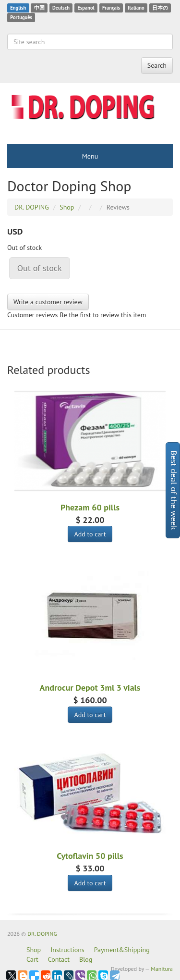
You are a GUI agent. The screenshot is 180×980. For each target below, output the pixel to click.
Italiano (136, 8)
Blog (86, 959)
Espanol (86, 8)
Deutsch (61, 8)
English (18, 8)
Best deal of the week (174, 490)
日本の (160, 8)
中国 (39, 8)
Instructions (67, 950)
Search (157, 65)
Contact (59, 959)
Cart (32, 959)
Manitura (162, 969)
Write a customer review (48, 302)
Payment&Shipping (122, 950)
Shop (34, 950)
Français (111, 8)
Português (21, 17)
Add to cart (90, 534)
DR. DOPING (42, 934)
